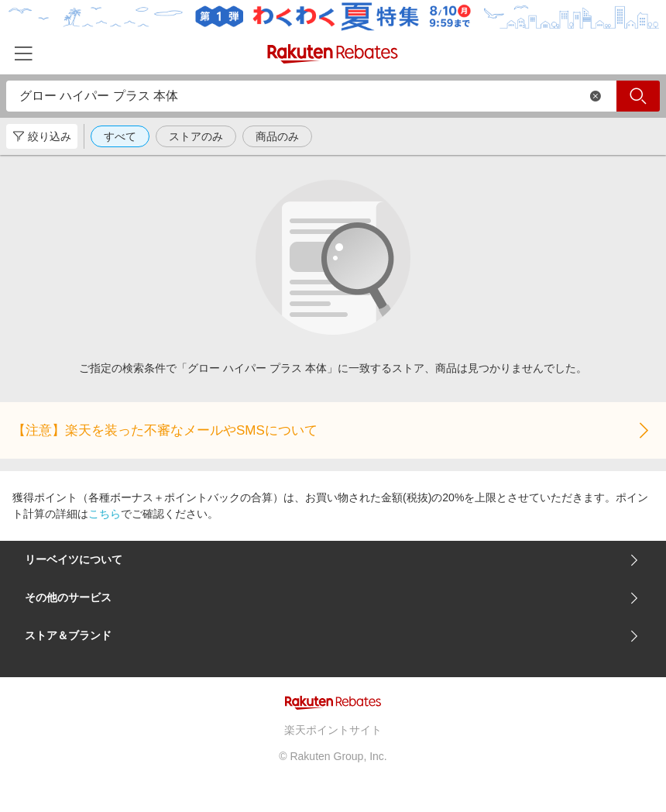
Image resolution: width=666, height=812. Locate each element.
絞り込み (42, 136)
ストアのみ (196, 136)
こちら (105, 514)
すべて (120, 136)
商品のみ (277, 136)
